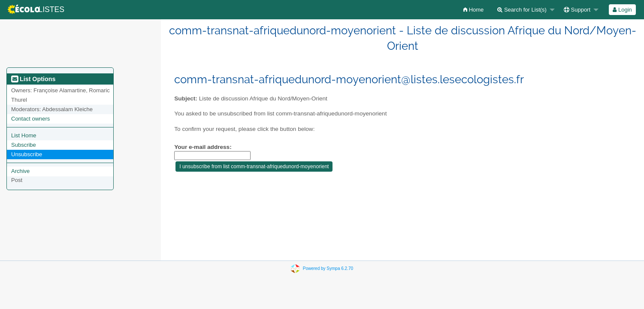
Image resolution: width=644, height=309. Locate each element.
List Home (24, 135)
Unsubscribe (27, 154)
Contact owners (30, 119)
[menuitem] (473, 10)
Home (473, 10)
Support (577, 10)
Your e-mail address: (203, 147)
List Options (33, 79)
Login (622, 10)
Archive (20, 171)
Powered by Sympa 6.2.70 (328, 268)
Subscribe (24, 145)
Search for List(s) (522, 10)
